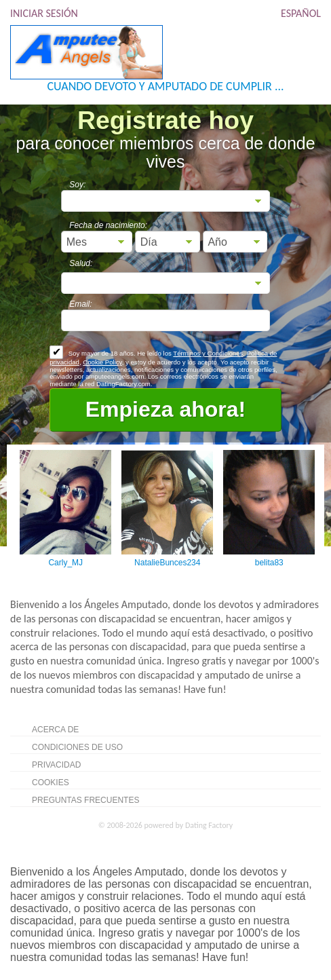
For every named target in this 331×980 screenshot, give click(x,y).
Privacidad (56, 765)
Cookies (51, 783)
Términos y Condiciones (208, 353)
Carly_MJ (65, 563)
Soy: (77, 185)
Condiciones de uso (77, 747)
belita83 (269, 563)
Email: (80, 304)
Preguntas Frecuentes (85, 800)
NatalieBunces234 (167, 563)
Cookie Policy (102, 362)
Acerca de (55, 730)
